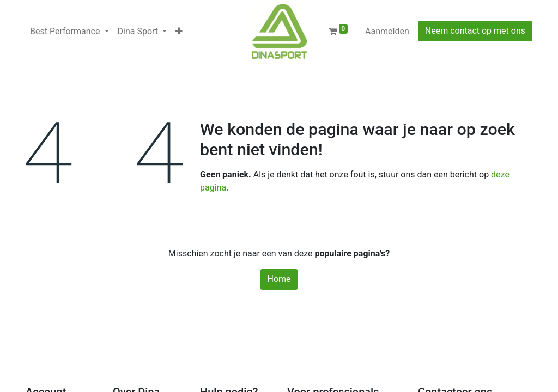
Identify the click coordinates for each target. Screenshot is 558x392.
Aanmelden (387, 31)
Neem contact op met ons (475, 31)
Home (279, 279)
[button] (179, 32)
